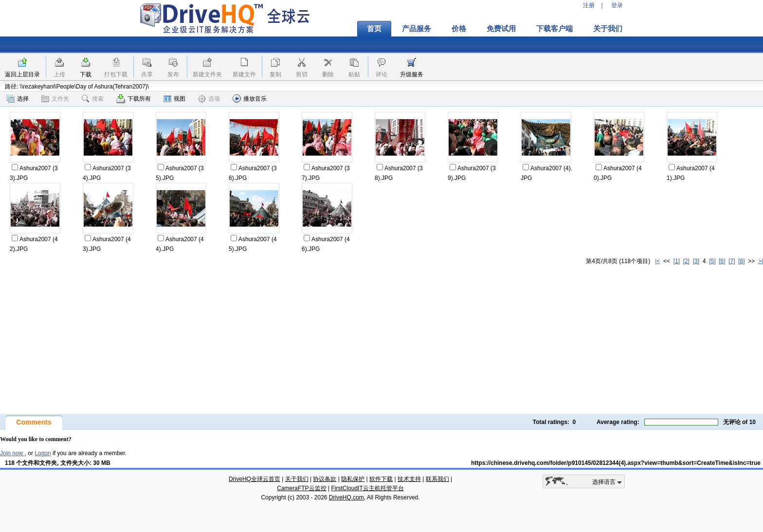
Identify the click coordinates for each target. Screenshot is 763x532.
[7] (732, 261)
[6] (722, 261)
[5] (712, 261)
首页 (374, 29)
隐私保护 (353, 479)
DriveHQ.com (346, 497)
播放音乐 (250, 98)
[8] (741, 261)
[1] (677, 261)
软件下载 (381, 479)
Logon (43, 453)
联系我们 (437, 479)
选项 (209, 99)
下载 (86, 74)
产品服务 (417, 29)
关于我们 (608, 29)
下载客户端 (554, 29)
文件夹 (55, 99)
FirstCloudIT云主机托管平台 (367, 488)
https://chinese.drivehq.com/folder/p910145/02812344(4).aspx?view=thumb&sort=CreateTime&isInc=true (616, 463)
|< (657, 261)
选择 (18, 99)
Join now (12, 453)
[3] (696, 261)
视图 (174, 99)
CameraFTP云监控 (301, 488)
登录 (617, 5)
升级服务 (412, 74)
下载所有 (134, 99)
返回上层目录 (22, 74)
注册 (589, 5)
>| (761, 261)
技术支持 (409, 479)
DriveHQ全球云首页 (254, 479)
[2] (686, 261)
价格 (459, 29)
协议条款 (325, 479)
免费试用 (501, 29)
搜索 (93, 99)
